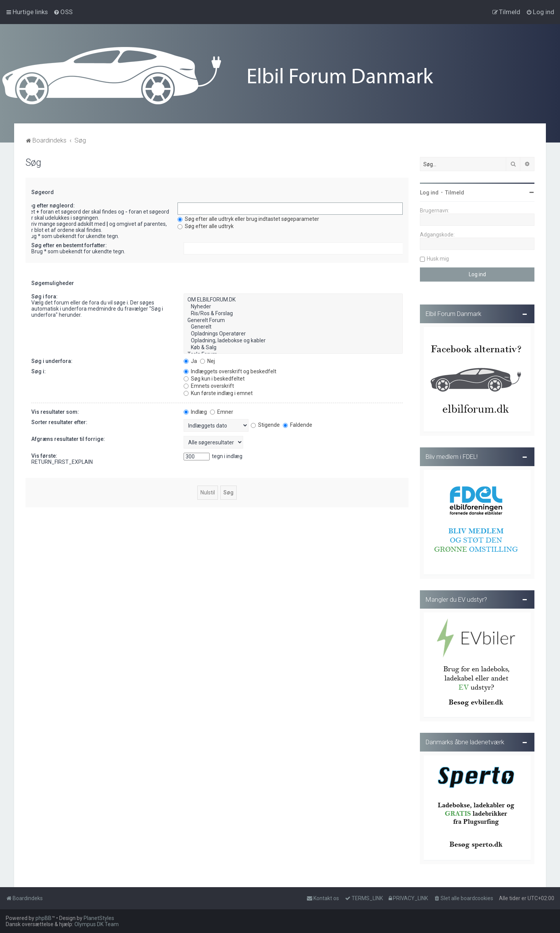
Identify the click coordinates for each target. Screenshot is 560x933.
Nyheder (293, 306)
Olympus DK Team (97, 924)
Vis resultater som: (55, 410)
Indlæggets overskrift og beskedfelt (230, 370)
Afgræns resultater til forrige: (68, 437)
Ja (190, 360)
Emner (222, 410)
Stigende (265, 423)
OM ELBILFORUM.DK (293, 299)
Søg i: (39, 370)
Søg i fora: (44, 295)
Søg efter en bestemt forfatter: (69, 244)
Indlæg (195, 410)
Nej (207, 360)
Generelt (293, 326)
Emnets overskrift (209, 384)
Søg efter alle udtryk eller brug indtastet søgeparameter (248, 218)
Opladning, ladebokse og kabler (293, 339)
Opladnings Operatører (293, 333)
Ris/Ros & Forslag (293, 312)
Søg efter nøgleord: (50, 204)
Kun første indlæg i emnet (218, 392)
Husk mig (438, 258)
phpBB (44, 918)
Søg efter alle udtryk (206, 225)
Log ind (429, 191)
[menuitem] (63, 12)
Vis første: (44, 454)
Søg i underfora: (52, 360)
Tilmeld (455, 191)
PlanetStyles (99, 918)
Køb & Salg (293, 346)
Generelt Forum (293, 319)
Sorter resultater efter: (59, 421)
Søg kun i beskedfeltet (214, 377)
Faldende (298, 423)
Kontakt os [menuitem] (323, 898)
